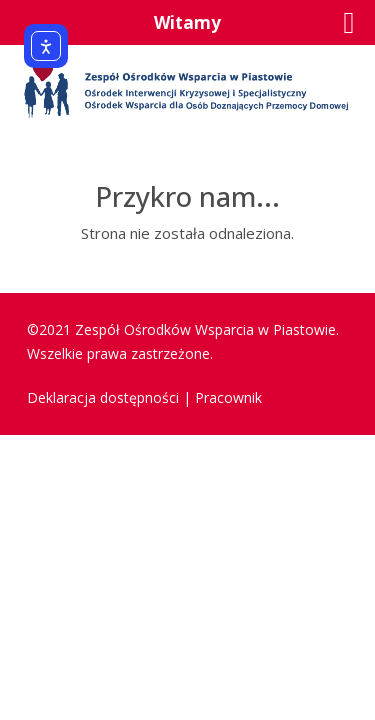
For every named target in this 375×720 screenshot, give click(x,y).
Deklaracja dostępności (103, 397)
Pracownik (228, 397)
